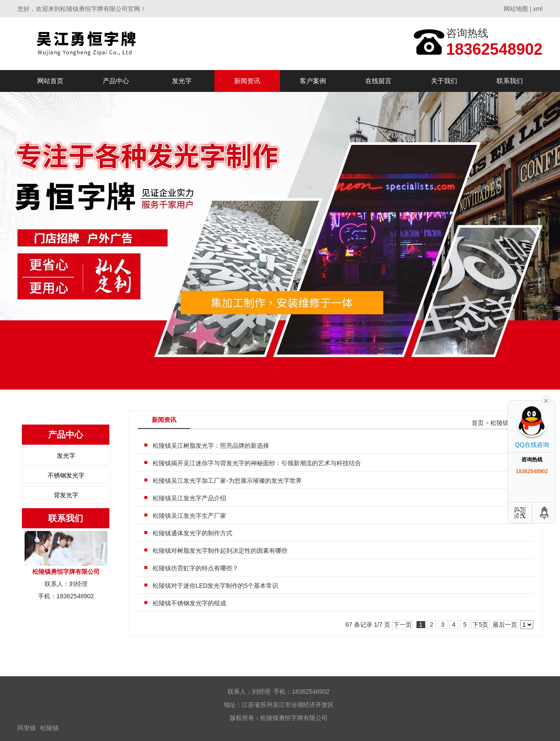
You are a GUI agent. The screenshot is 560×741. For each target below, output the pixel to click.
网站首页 (50, 81)
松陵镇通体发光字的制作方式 (192, 533)
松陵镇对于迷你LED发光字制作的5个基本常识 (215, 586)
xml (538, 9)
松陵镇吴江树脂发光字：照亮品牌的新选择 (211, 446)
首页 (478, 423)
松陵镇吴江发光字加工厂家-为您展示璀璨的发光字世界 (227, 481)
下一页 (402, 625)
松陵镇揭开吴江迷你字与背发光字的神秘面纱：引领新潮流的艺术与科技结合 (257, 463)
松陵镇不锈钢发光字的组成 (189, 603)
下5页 (480, 625)
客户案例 (313, 81)
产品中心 (116, 81)
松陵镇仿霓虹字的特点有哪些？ (196, 568)
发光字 (182, 81)
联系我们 (510, 81)
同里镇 (27, 728)
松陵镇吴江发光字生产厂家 (189, 516)
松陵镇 (49, 728)
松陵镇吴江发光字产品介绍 (189, 498)
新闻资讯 (247, 81)
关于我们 (444, 81)
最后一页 (505, 625)
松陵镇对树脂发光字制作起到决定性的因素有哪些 (220, 551)
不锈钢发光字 (66, 475)
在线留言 (378, 81)
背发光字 (66, 495)
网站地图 (516, 9)
